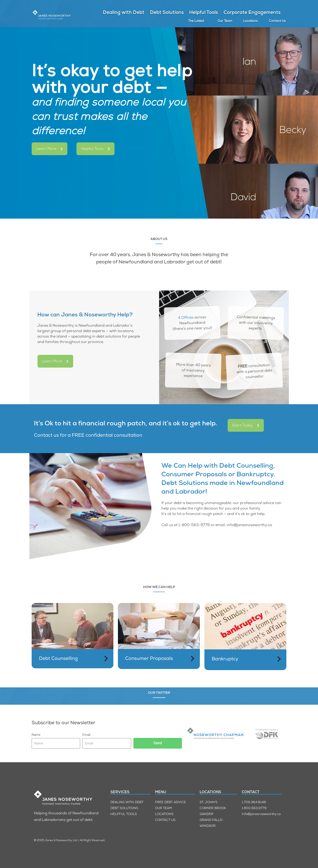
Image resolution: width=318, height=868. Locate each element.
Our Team (225, 21)
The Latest (196, 21)
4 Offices (177, 311)
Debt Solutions (167, 12)
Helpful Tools (204, 12)
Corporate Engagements (252, 12)
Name (36, 735)
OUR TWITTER (159, 693)
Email (86, 735)
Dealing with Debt (124, 12)
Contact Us (277, 21)
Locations (250, 21)
